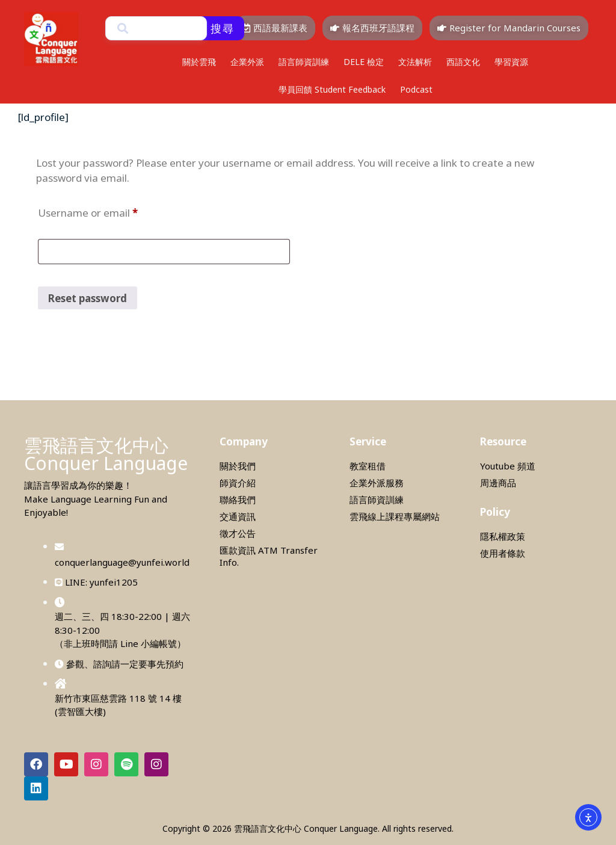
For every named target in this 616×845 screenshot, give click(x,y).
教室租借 (368, 466)
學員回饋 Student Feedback (332, 89)
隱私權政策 (503, 536)
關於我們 (238, 466)
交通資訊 (238, 516)
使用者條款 (503, 553)
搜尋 (223, 28)
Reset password (88, 298)
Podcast (416, 89)
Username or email (109, 211)
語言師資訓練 (304, 62)
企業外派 (247, 62)
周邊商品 (498, 483)
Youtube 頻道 (508, 466)
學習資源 (511, 62)
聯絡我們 (238, 500)
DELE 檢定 (364, 62)
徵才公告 (238, 533)
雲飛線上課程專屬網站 (395, 516)
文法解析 (415, 62)
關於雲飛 (199, 62)
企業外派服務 (377, 483)
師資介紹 (238, 483)
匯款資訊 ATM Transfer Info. (269, 556)
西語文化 (463, 62)
